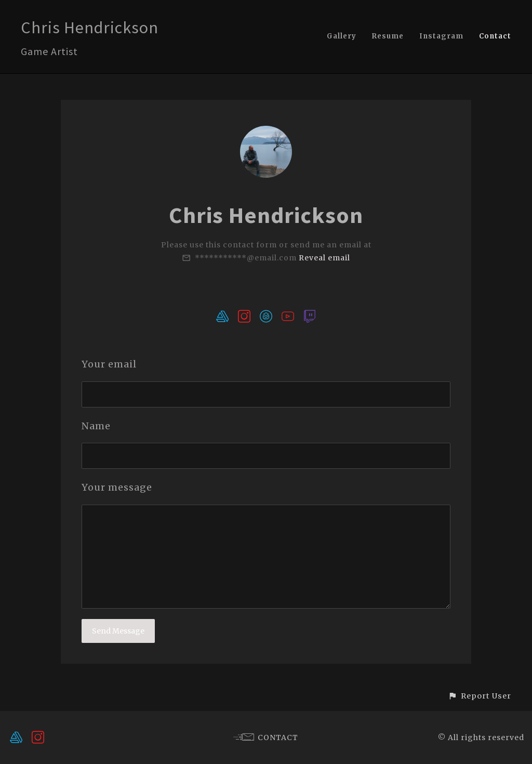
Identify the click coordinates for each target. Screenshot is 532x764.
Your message (117, 487)
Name (96, 426)
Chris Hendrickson (90, 28)
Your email (109, 364)
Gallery (342, 36)
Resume (388, 36)
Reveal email (324, 258)
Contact (495, 36)
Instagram (441, 36)
